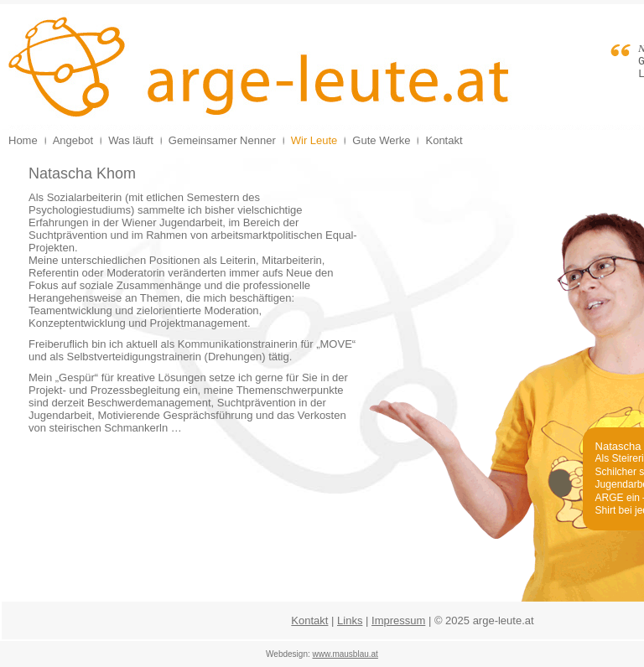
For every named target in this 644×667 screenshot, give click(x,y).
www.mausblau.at (345, 654)
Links (350, 620)
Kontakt (309, 620)
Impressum (398, 620)
